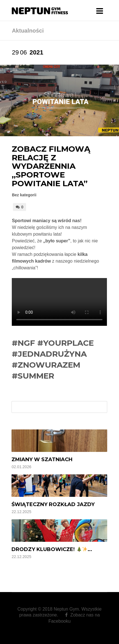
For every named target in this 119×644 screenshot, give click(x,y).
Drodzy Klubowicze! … (52, 549)
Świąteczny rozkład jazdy (53, 504)
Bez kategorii (24, 195)
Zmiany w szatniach (42, 459)
